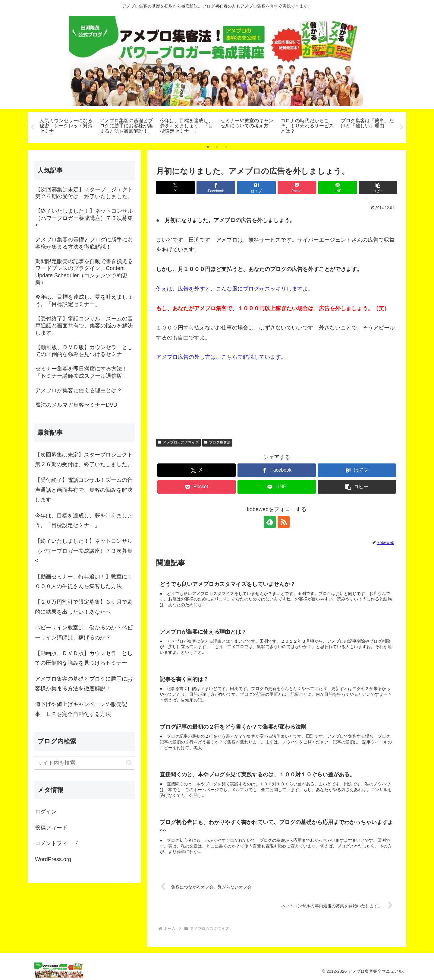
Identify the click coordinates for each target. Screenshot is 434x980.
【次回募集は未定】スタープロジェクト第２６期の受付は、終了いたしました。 (84, 460)
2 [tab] (217, 147)
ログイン (46, 812)
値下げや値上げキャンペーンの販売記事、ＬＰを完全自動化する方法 (81, 709)
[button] (378, 188)
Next (402, 127)
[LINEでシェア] (338, 188)
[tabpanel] (66, 126)
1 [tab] (208, 147)
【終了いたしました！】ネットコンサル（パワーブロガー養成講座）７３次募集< (84, 551)
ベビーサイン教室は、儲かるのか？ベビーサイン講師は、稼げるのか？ (84, 632)
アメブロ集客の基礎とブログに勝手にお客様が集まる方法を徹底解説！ (84, 684)
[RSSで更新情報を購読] (284, 522)
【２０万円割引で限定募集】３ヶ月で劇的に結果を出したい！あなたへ (84, 607)
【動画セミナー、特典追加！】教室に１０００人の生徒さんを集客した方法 (84, 581)
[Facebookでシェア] (216, 188)
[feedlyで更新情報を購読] (270, 522)
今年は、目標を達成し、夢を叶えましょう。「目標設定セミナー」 (84, 520)
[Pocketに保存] (297, 188)
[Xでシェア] (175, 188)
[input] (84, 763)
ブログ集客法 (217, 442)
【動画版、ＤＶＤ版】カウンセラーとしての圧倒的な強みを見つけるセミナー (84, 658)
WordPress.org (53, 859)
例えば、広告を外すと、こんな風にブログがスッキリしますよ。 (235, 289)
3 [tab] (226, 147)
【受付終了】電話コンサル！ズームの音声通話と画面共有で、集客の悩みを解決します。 (84, 490)
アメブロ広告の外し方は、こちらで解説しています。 (221, 357)
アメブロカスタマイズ (178, 442)
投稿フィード (51, 828)
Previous (32, 127)
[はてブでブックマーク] (256, 188)
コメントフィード (57, 843)
